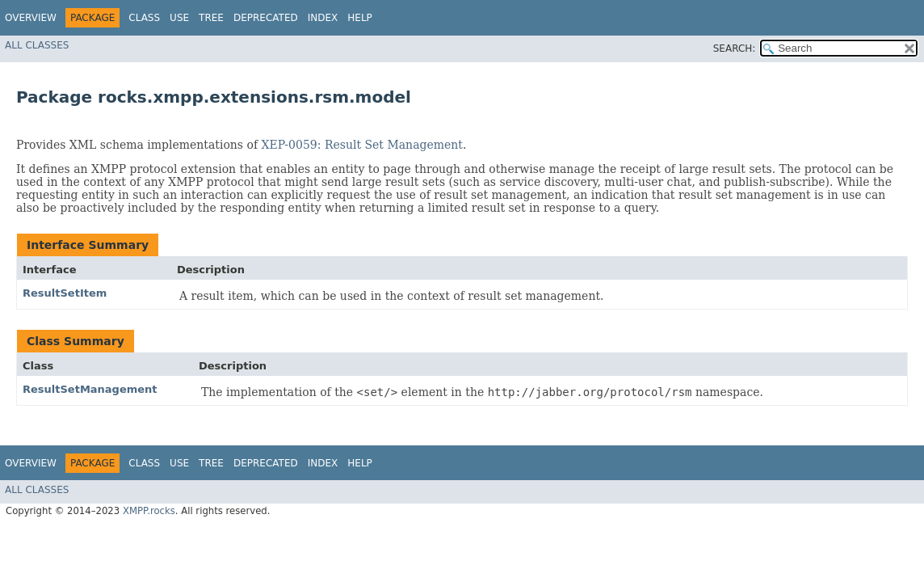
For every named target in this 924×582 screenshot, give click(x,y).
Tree (211, 18)
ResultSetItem (65, 293)
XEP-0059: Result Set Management (362, 145)
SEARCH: (735, 48)
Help (360, 18)
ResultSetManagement (90, 389)
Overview (31, 18)
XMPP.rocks (149, 511)
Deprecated (266, 18)
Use (179, 18)
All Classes (37, 45)
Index (323, 18)
